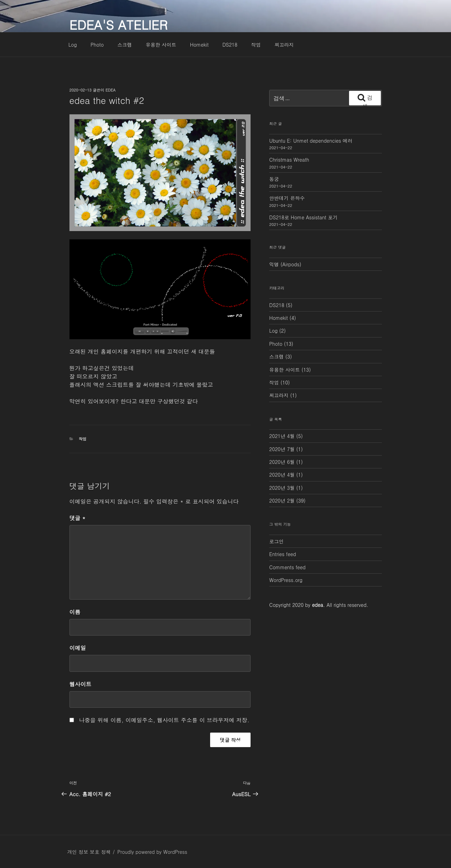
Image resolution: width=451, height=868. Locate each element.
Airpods (291, 264)
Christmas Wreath (289, 160)
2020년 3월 (282, 488)
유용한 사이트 (161, 45)
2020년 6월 (282, 462)
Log (73, 45)
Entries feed (283, 554)
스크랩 (125, 45)
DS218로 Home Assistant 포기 (303, 217)
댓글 (78, 518)
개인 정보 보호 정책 (89, 852)
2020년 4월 (282, 475)
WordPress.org (286, 580)
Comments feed (287, 567)
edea (110, 90)
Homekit (199, 45)
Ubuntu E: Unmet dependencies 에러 (311, 141)
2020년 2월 (282, 500)
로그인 (276, 541)
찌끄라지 (284, 45)
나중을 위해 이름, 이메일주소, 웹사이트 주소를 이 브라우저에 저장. (164, 720)
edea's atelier (119, 24)
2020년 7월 (282, 449)
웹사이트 (81, 684)
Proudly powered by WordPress (152, 852)
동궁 (274, 179)
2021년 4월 (282, 436)
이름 (75, 612)
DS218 (230, 45)
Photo (97, 45)
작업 (256, 45)
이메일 (78, 648)
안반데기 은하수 (287, 198)
